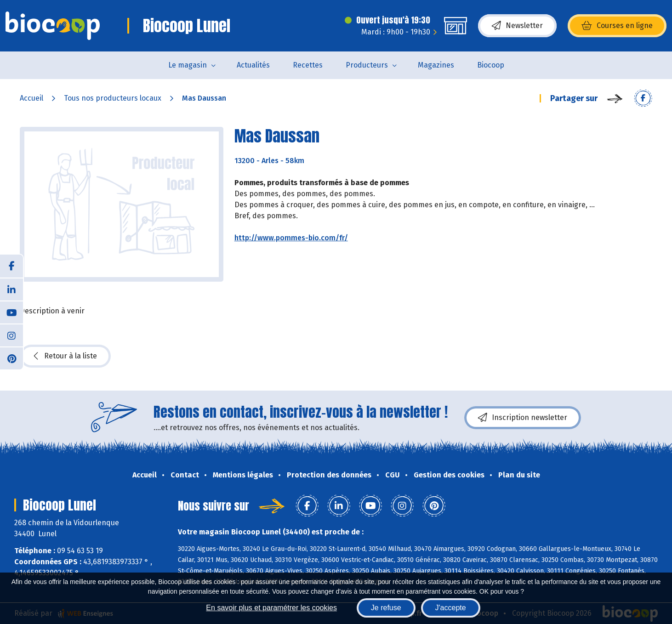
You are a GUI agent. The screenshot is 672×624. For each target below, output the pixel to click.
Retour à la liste (65, 356)
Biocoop (491, 65)
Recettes (308, 65)
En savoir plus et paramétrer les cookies (271, 608)
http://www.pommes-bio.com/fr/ (291, 238)
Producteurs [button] (367, 65)
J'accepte (451, 608)
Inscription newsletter (523, 418)
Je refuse (386, 608)
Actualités (253, 65)
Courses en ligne (617, 26)
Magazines (436, 65)
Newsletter (517, 26)
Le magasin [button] (188, 65)
